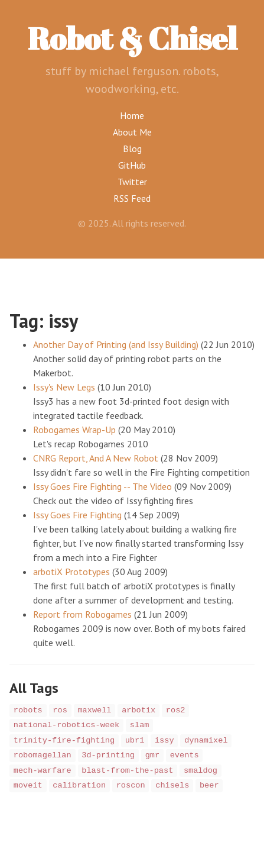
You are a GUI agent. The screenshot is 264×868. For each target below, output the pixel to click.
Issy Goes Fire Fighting (77, 515)
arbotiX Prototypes (71, 572)
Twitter (132, 182)
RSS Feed (132, 198)
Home (132, 115)
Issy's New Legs (64, 387)
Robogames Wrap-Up (74, 430)
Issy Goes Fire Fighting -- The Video (102, 486)
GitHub (132, 165)
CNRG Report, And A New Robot (96, 458)
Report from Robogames (82, 614)
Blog (132, 149)
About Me (132, 132)
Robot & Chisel (132, 38)
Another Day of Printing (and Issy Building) (116, 344)
